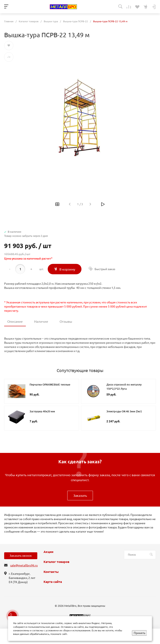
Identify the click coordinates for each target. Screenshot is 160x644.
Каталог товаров (56, 562)
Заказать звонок (21, 556)
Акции (48, 552)
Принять (139, 633)
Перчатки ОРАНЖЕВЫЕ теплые (50, 384)
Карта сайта (53, 582)
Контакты (51, 572)
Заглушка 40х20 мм (42, 411)
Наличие (41, 321)
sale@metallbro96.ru (24, 565)
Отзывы (66, 321)
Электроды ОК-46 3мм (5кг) (124, 411)
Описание (15, 321)
